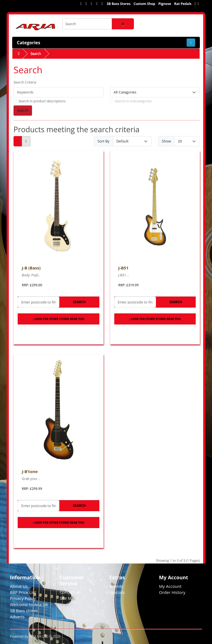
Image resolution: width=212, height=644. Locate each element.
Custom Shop (145, 4)
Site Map (68, 598)
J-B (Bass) (31, 268)
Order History (172, 592)
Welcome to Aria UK (29, 604)
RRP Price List (23, 592)
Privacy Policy (23, 598)
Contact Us (70, 592)
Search (36, 54)
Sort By (103, 141)
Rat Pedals (183, 4)
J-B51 (124, 268)
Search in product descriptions (42, 101)
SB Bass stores (24, 611)
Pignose (165, 4)
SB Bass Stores (119, 4)
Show (166, 141)
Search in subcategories (133, 101)
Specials (117, 592)
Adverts (17, 617)
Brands (116, 586)
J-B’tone (30, 471)
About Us (19, 586)
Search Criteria (25, 82)
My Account (170, 586)
